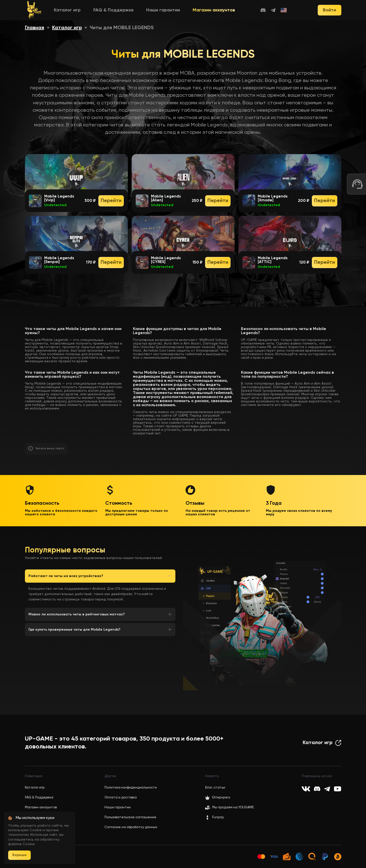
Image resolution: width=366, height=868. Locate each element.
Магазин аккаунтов (214, 10)
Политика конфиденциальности (131, 788)
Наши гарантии (163, 10)
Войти (329, 10)
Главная (35, 28)
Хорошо (19, 855)
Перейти (111, 201)
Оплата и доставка (121, 798)
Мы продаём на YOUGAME (233, 807)
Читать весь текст (50, 449)
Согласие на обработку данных (131, 827)
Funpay (215, 817)
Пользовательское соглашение (130, 817)
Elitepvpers (218, 798)
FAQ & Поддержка (113, 10)
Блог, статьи (215, 788)
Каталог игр (67, 10)
